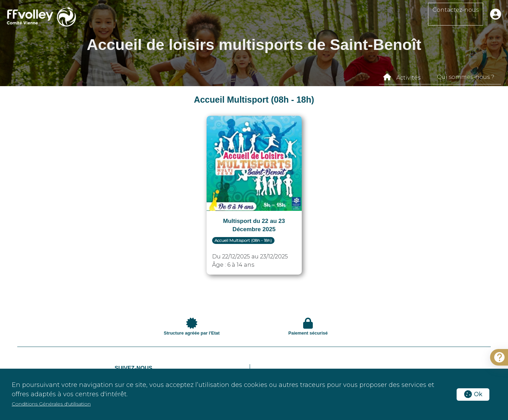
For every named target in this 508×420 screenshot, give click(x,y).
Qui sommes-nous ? (466, 77)
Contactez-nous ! (456, 14)
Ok (473, 394)
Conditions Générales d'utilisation (51, 404)
